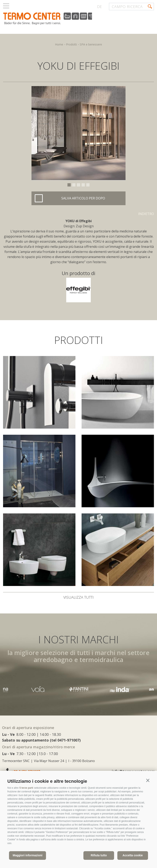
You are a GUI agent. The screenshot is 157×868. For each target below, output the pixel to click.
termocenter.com (52, 19)
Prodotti (71, 44)
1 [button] (69, 185)
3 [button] (78, 185)
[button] (148, 780)
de (99, 7)
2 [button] (74, 185)
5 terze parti (26, 788)
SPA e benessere (91, 44)
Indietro (146, 214)
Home (59, 44)
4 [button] (83, 185)
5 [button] (88, 185)
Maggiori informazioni (27, 855)
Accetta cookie (133, 855)
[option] (78, 133)
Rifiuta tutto (99, 855)
